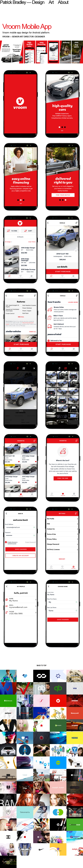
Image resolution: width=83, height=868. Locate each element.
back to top (42, 666)
